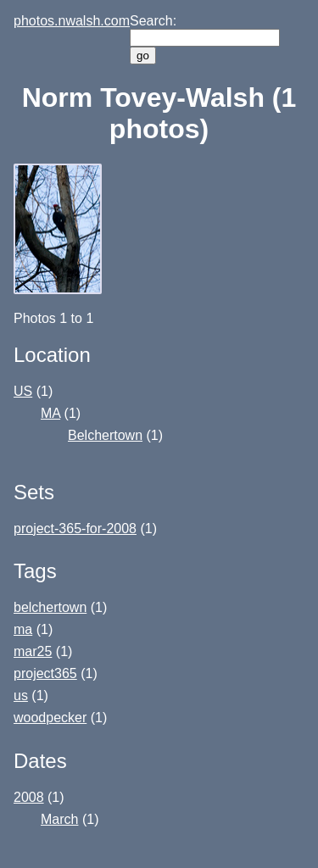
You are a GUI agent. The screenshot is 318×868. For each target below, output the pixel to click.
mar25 (33, 651)
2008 (29, 797)
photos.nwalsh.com (72, 21)
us (21, 696)
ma (23, 629)
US (23, 391)
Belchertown (105, 435)
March (59, 819)
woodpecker (50, 718)
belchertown (50, 607)
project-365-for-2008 (75, 529)
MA (50, 413)
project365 (45, 673)
